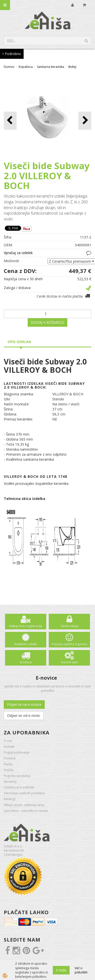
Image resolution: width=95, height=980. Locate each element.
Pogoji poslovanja (17, 752)
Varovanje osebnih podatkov (24, 793)
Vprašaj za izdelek (18, 253)
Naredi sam (69, 662)
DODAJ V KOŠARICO (47, 322)
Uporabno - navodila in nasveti (26, 811)
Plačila (8, 764)
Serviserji (10, 782)
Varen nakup (69, 626)
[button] (85, 121)
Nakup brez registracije (26, 626)
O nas (8, 741)
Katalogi (10, 799)
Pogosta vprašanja (17, 776)
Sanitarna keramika (51, 67)
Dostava (26, 662)
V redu (61, 970)
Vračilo (9, 770)
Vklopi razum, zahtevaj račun (24, 805)
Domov (9, 67)
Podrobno (12, 54)
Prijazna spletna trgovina (69, 644)
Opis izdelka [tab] (19, 342)
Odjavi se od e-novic (24, 715)
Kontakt (9, 747)
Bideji (72, 67)
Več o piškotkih (81, 970)
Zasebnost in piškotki (19, 787)
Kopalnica (26, 67)
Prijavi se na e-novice (24, 704)
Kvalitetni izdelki (26, 644)
